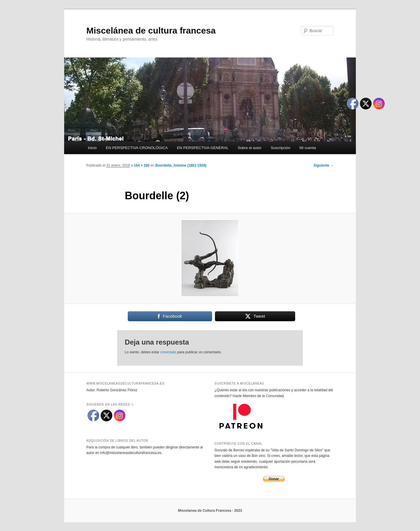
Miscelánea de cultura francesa (151, 30)
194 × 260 (142, 165)
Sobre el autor (250, 148)
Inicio (92, 148)
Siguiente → (324, 165)
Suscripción (280, 148)
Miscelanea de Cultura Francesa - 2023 (210, 511)
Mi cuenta (308, 148)
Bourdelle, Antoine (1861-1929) (181, 165)
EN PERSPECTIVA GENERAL (203, 148)
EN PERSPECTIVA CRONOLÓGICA (137, 148)
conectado (168, 352)
